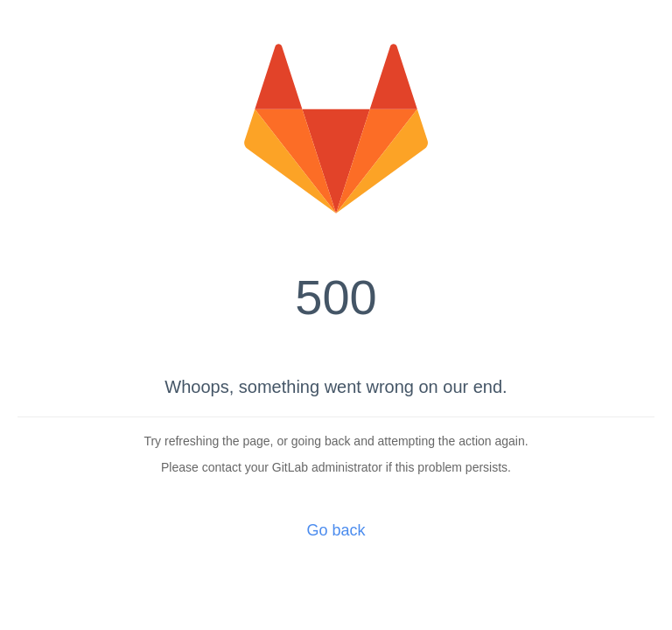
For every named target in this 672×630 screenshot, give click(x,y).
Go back (336, 530)
